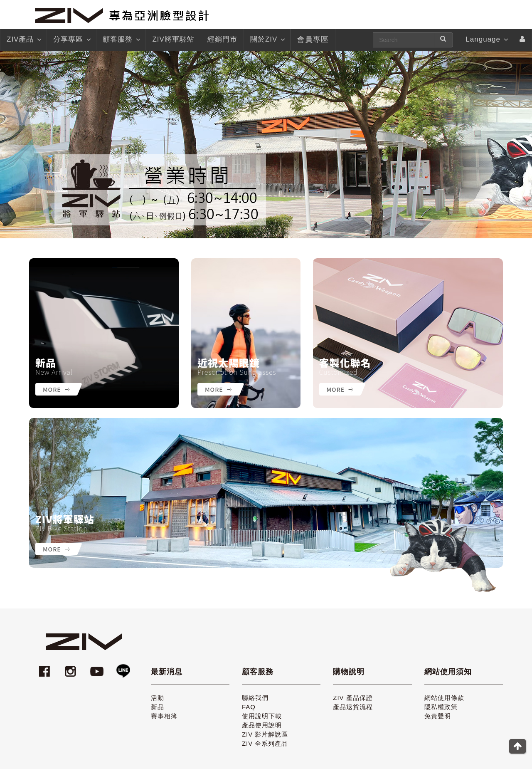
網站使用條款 (444, 698)
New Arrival (54, 372)
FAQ (249, 707)
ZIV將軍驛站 (65, 519)
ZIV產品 (23, 40)
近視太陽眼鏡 (229, 363)
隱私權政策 (441, 707)
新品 (46, 363)
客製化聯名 (345, 363)
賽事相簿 (164, 716)
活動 (158, 698)
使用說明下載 (262, 716)
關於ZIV (267, 40)
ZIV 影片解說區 (265, 734)
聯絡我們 (255, 698)
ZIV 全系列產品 (265, 743)
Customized (339, 372)
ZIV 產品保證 (353, 698)
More (56, 389)
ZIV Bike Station (61, 528)
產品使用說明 (262, 725)
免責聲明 (438, 716)
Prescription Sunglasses (237, 372)
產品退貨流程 (353, 707)
